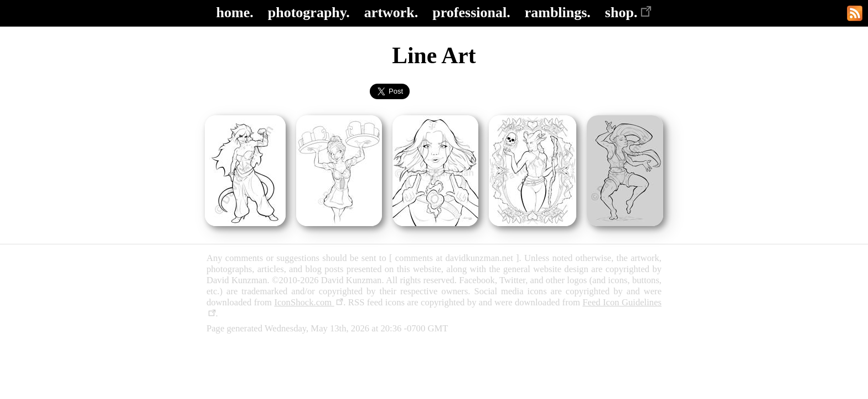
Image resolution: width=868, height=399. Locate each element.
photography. (309, 12)
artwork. (391, 12)
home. (235, 12)
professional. (471, 12)
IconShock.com (309, 302)
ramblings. (558, 12)
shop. (629, 12)
